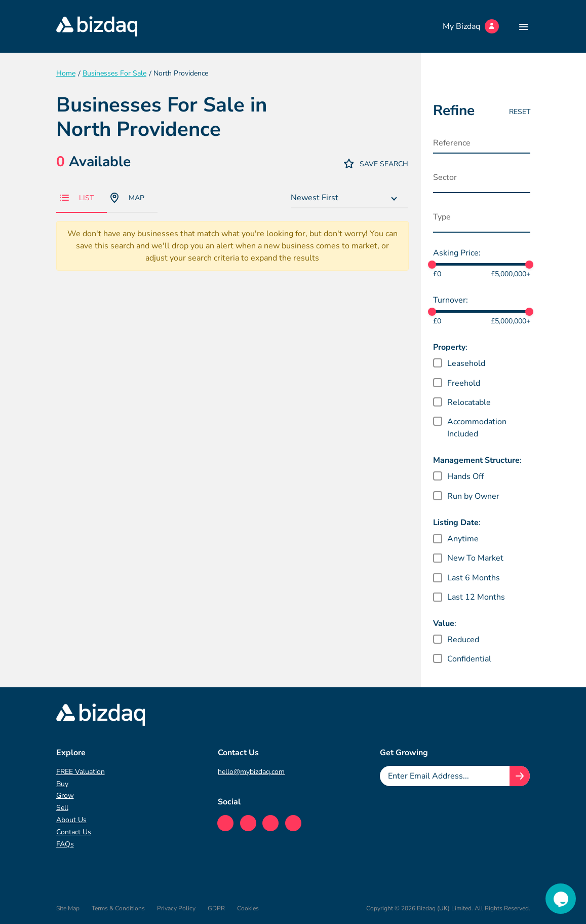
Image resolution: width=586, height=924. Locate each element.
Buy (62, 784)
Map (127, 198)
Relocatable (469, 402)
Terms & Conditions (118, 908)
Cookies (248, 908)
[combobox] (349, 198)
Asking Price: (457, 253)
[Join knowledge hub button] (520, 776)
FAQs (65, 844)
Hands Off (465, 476)
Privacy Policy (176, 908)
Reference (452, 143)
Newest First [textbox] (315, 198)
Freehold (464, 383)
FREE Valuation (81, 772)
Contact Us (74, 832)
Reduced (463, 640)
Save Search (376, 163)
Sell (62, 808)
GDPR (216, 908)
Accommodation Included (477, 428)
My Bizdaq (471, 26)
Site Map (68, 908)
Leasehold (466, 363)
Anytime (463, 539)
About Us (71, 820)
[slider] (432, 265)
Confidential (469, 659)
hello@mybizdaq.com (251, 772)
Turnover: (451, 300)
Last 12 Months (476, 597)
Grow (65, 796)
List (77, 198)
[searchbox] (483, 180)
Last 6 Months (474, 578)
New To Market (475, 558)
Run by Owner (473, 496)
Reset (520, 112)
